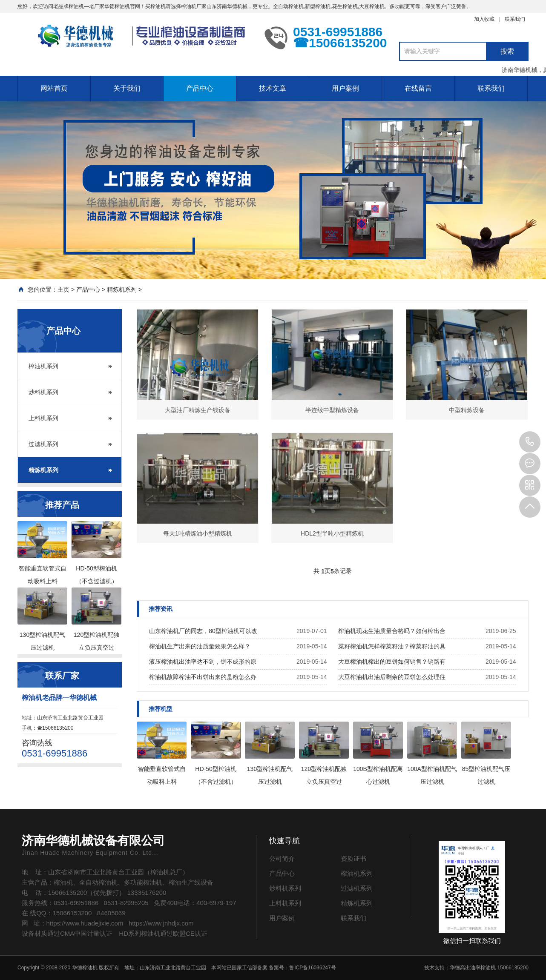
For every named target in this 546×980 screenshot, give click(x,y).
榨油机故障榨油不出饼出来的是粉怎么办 (203, 677)
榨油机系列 (43, 366)
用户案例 (345, 88)
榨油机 (76, 6)
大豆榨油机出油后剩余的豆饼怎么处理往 (392, 677)
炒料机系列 (43, 392)
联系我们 (515, 19)
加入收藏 (484, 19)
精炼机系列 (122, 289)
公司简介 (282, 858)
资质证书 (353, 858)
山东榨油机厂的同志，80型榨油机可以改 (203, 631)
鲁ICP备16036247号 (312, 968)
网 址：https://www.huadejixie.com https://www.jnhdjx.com (108, 923)
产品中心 (200, 88)
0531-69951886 (530, 442)
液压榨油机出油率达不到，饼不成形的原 (203, 662)
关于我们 (127, 88)
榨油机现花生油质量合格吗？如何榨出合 (392, 631)
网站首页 (54, 88)
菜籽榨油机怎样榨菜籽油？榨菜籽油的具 (392, 646)
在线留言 (418, 88)
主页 (63, 289)
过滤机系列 (43, 444)
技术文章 (273, 88)
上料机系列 (43, 418)
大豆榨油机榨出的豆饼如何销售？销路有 (392, 662)
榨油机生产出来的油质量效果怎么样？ (200, 646)
